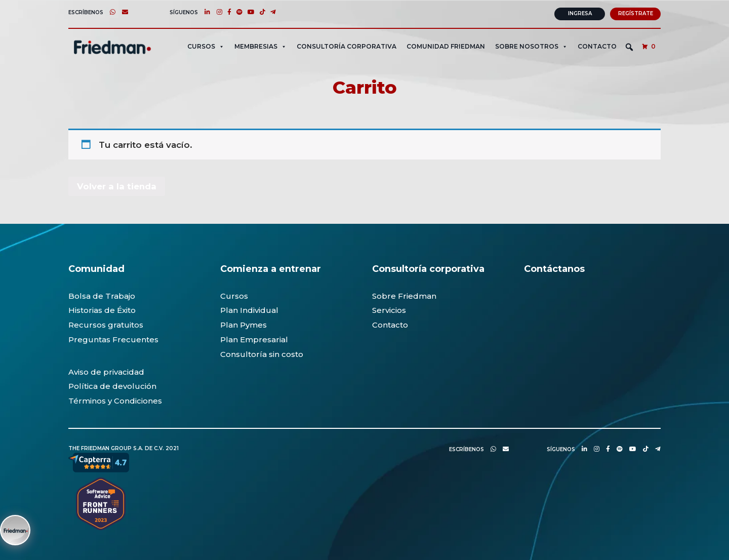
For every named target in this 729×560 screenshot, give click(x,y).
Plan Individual (249, 310)
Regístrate (636, 13)
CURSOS (206, 46)
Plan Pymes (244, 325)
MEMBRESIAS (260, 46)
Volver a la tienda (117, 186)
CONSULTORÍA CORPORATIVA (347, 46)
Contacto (597, 46)
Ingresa (580, 13)
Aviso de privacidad (106, 371)
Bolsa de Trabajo (102, 295)
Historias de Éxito (102, 310)
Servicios (389, 310)
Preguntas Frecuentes (113, 339)
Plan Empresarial (254, 339)
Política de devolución (112, 386)
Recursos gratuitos (106, 325)
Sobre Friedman (404, 295)
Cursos (234, 295)
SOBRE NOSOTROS (531, 46)
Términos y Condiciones (115, 401)
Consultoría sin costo (262, 354)
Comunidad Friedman (446, 46)
